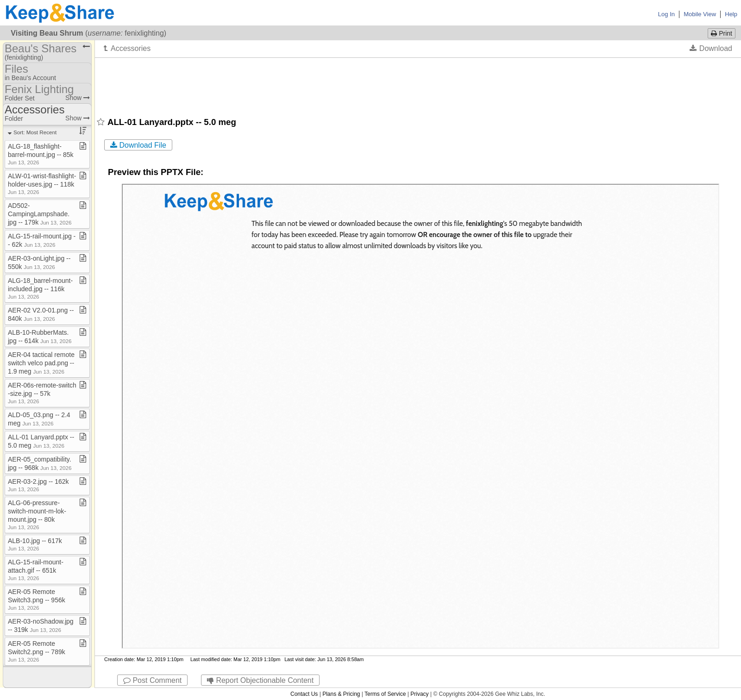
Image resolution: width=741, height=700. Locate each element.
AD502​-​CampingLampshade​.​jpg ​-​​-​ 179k (40, 214)
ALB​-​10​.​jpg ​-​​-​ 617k (35, 544)
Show (78, 98)
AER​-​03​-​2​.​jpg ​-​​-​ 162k (38, 485)
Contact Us (304, 694)
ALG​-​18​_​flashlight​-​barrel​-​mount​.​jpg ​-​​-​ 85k (41, 154)
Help (731, 14)
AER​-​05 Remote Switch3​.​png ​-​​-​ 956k (37, 599)
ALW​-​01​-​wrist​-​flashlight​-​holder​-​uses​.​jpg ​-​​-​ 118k (42, 184)
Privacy (419, 694)
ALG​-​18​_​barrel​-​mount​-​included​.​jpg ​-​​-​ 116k (40, 288)
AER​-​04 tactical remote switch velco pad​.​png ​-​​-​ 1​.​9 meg (41, 363)
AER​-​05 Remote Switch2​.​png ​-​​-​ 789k (37, 651)
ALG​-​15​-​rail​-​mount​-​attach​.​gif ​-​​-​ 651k (36, 570)
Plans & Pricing (341, 694)
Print (722, 33)
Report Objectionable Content (260, 680)
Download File (138, 145)
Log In (666, 14)
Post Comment (152, 680)
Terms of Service (385, 694)
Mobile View (700, 14)
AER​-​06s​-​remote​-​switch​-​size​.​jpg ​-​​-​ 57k (42, 393)
